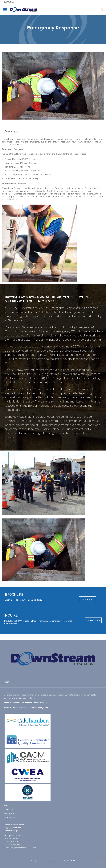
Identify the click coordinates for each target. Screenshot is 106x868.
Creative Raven (69, 861)
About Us (8, 805)
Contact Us (9, 809)
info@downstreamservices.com (23, 848)
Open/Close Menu (5, 10)
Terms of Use (9, 817)
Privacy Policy (10, 813)
